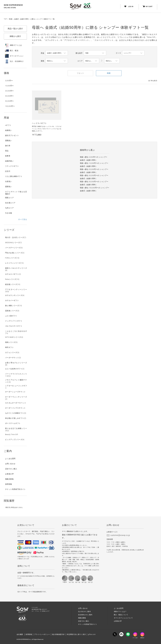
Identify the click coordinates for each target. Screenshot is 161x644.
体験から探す (15, 36)
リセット (80, 73)
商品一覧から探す (15, 29)
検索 (109, 73)
